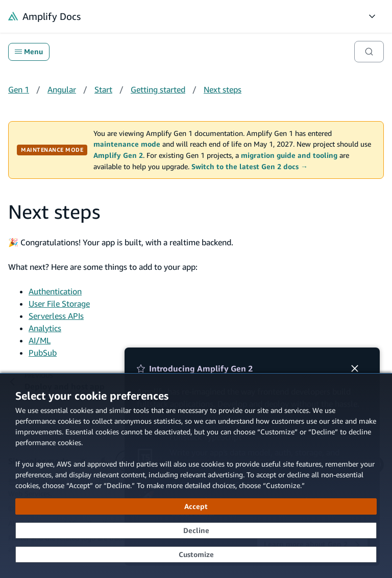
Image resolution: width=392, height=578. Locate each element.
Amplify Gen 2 (118, 155)
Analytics (45, 328)
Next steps (223, 89)
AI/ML (40, 340)
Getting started (158, 89)
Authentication (55, 291)
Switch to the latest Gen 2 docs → (250, 167)
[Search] (369, 52)
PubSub (43, 353)
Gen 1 (19, 89)
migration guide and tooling (289, 155)
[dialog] (196, 476)
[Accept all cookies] (196, 506)
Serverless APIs (56, 316)
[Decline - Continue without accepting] (196, 530)
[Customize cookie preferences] (196, 554)
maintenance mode (127, 144)
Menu (29, 52)
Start (103, 89)
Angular (62, 89)
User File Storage (59, 304)
